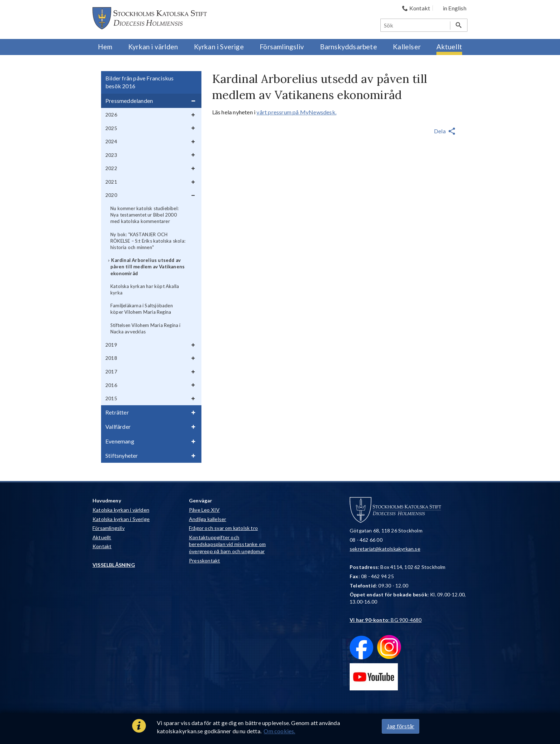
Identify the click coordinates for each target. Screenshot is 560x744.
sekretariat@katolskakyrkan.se (385, 549)
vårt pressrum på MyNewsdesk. (296, 112)
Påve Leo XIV (204, 510)
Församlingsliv (109, 528)
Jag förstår (401, 726)
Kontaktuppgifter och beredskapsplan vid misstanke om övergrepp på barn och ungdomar (227, 544)
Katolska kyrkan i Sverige (121, 519)
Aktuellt (102, 537)
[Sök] (416, 25)
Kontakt (102, 546)
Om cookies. (279, 731)
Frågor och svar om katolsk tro (223, 528)
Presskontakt (204, 561)
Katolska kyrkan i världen (121, 510)
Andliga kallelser (207, 519)
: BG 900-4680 (386, 620)
